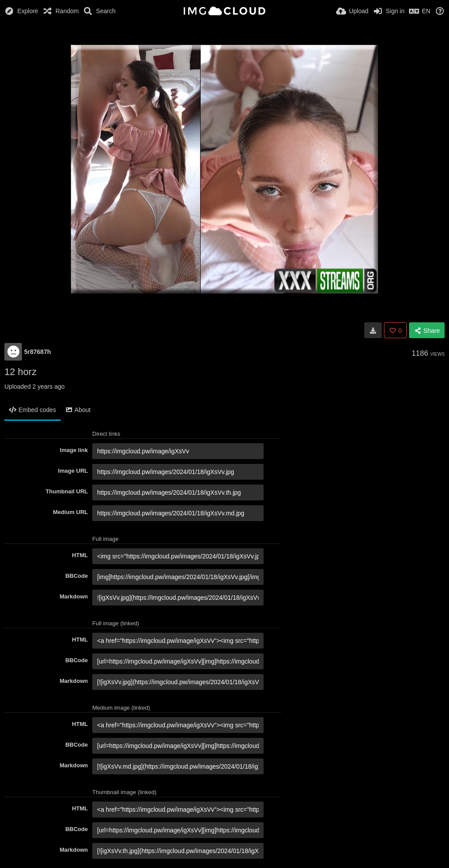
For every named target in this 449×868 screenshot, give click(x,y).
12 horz (20, 372)
